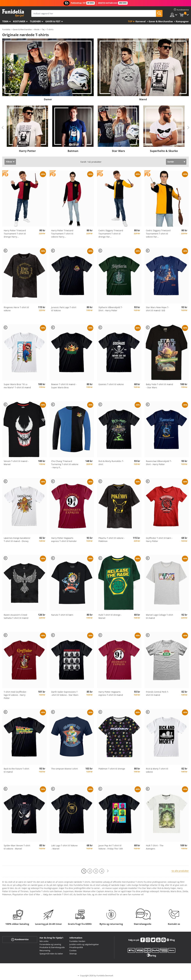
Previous (3, 128)
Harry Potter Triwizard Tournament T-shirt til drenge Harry (15, 234)
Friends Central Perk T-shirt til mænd (157, 693)
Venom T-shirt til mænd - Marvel (16, 463)
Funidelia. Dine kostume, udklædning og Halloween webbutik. (13, 13)
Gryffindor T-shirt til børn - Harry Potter (159, 540)
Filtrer (9, 162)
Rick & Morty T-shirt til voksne (157, 770)
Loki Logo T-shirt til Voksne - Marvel (64, 847)
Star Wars (118, 151)
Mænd (143, 99)
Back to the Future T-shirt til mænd (16, 770)
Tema (5, 21)
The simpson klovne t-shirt (64, 769)
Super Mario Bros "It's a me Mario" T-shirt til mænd (17, 386)
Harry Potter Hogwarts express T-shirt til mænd (111, 693)
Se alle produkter (180, 871)
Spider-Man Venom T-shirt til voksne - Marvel (17, 847)
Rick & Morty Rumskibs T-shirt (111, 463)
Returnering (45, 950)
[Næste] (108, 871)
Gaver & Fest (53, 21)
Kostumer (19, 21)
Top (130, 21)
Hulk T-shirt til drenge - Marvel (110, 616)
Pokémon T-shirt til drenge (112, 769)
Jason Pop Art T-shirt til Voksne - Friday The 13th (111, 847)
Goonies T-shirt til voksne (111, 384)
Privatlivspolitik (76, 947)
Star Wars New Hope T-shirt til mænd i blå (158, 309)
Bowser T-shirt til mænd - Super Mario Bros (64, 386)
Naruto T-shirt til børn (62, 615)
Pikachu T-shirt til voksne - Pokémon (112, 540)
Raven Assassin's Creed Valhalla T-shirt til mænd (16, 616)
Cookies (73, 950)
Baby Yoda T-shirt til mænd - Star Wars (160, 386)
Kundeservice (20, 939)
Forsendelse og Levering (50, 944)
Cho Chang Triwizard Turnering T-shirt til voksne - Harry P (65, 464)
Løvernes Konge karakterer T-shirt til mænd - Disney (17, 540)
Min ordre (44, 941)
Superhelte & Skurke (164, 151)
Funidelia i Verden (77, 941)
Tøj (43, 29)
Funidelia (6, 29)
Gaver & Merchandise (22, 29)
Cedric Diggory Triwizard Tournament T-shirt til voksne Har (158, 234)
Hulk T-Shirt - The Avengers (155, 847)
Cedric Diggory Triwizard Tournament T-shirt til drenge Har (111, 234)
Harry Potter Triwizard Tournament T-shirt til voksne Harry (62, 234)
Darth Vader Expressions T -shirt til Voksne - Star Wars (65, 693)
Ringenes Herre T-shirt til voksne (16, 309)
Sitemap (73, 954)
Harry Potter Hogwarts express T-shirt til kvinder (64, 540)
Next (188, 128)
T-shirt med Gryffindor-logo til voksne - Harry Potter (15, 695)
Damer (48, 99)
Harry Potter (27, 151)
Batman (73, 151)
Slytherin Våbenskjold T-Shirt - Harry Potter (111, 309)
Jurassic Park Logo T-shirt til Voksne (64, 309)
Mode (37, 29)
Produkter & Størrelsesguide (52, 947)
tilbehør (35, 21)
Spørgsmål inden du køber (51, 954)
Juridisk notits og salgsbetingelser (84, 944)
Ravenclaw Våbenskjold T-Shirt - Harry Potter (159, 463)
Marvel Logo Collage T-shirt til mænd (160, 616)
